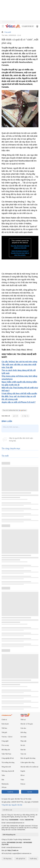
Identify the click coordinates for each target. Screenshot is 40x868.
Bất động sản (6, 750)
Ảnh (3, 780)
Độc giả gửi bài (21, 859)
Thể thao (4, 728)
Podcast (23, 784)
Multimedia (5, 784)
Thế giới (4, 732)
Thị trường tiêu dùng (8, 762)
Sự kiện (30, 792)
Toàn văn (23, 754)
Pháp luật (23, 741)
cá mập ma (25, 416)
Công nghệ (8, 32)
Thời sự (23, 720)
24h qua (4, 787)
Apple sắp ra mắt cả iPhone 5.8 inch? (19, 402)
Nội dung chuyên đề (8, 771)
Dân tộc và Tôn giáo (27, 724)
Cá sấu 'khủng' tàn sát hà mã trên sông (19, 362)
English (23, 771)
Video (22, 780)
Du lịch (23, 745)
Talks (3, 775)
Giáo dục (23, 728)
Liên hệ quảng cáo (9, 835)
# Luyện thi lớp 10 (28, 26)
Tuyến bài (10, 792)
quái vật (15, 416)
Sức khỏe (24, 737)
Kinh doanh (5, 724)
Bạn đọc (23, 750)
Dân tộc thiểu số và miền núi (29, 767)
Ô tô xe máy (5, 745)
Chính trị (4, 720)
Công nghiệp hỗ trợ (8, 758)
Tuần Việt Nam (6, 754)
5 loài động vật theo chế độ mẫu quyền (19, 394)
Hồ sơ (23, 775)
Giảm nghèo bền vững (28, 762)
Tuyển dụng (33, 859)
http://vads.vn (13, 850)
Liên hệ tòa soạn (7, 810)
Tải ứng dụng (7, 859)
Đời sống (23, 732)
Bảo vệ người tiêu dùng (28, 758)
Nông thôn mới (6, 767)
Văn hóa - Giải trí (7, 737)
